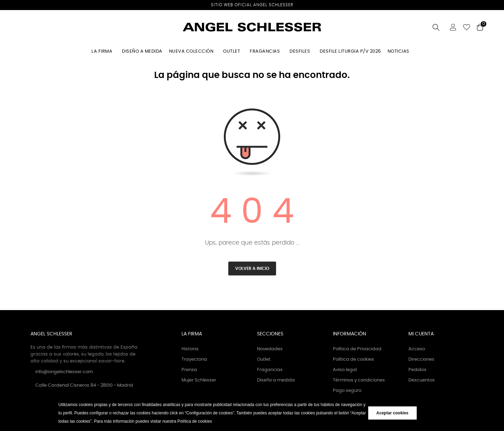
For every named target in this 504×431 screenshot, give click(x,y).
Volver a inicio (252, 269)
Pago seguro (347, 391)
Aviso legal (345, 370)
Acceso (417, 349)
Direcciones (421, 359)
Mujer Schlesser (199, 380)
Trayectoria (194, 359)
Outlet (264, 359)
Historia (190, 349)
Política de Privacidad (357, 349)
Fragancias (270, 370)
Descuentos (422, 380)
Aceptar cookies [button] (392, 413)
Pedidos (417, 370)
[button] (214, 422)
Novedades (270, 349)
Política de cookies (353, 359)
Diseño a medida (276, 380)
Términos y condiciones (359, 380)
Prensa (189, 370)
